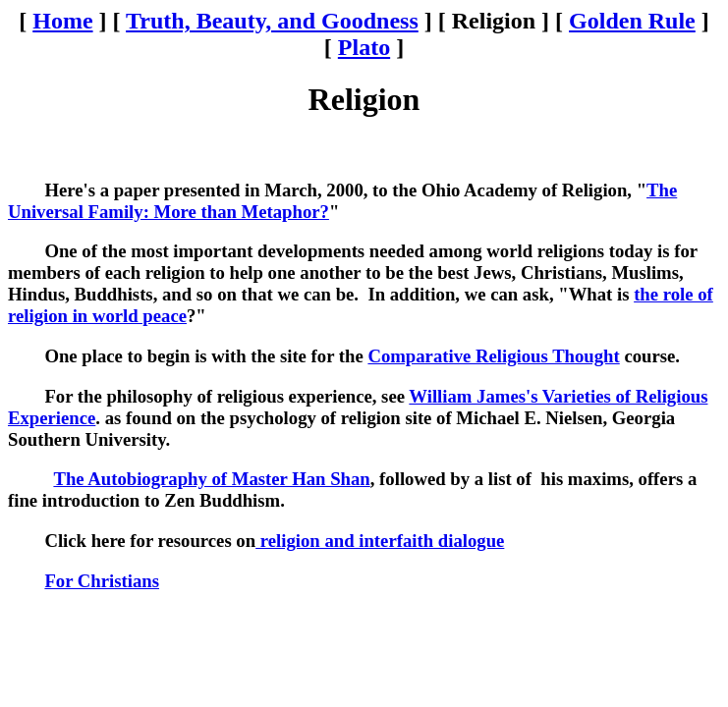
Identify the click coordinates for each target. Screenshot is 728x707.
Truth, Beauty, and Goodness (272, 21)
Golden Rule (632, 21)
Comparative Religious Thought (493, 356)
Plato (364, 47)
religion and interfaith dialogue (380, 541)
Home (62, 21)
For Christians (102, 581)
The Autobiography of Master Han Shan (211, 479)
